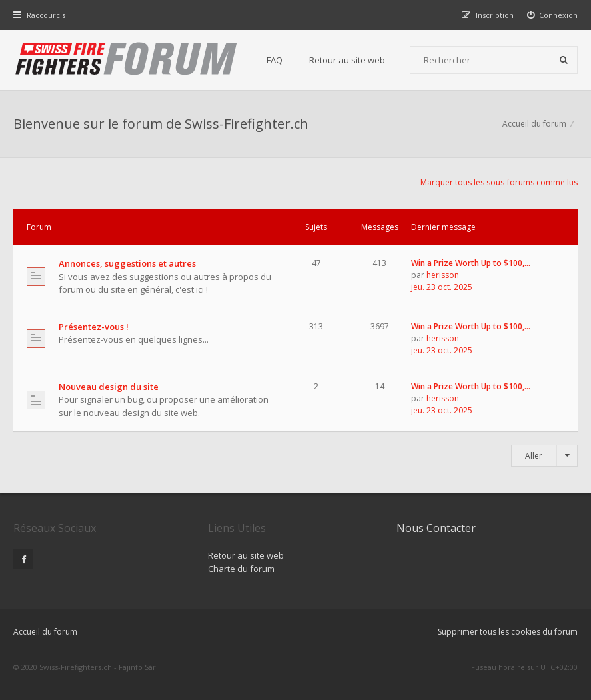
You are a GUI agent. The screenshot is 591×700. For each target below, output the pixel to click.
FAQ (275, 60)
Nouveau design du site (109, 387)
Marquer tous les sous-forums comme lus (499, 182)
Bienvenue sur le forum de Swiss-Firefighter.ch (161, 124)
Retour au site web (347, 60)
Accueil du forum (45, 632)
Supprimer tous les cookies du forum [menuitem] (508, 632)
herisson (443, 275)
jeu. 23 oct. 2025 (442, 287)
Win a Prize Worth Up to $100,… (471, 263)
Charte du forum (241, 569)
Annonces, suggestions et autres (127, 263)
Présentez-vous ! (94, 327)
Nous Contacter (436, 528)
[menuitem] (553, 15)
